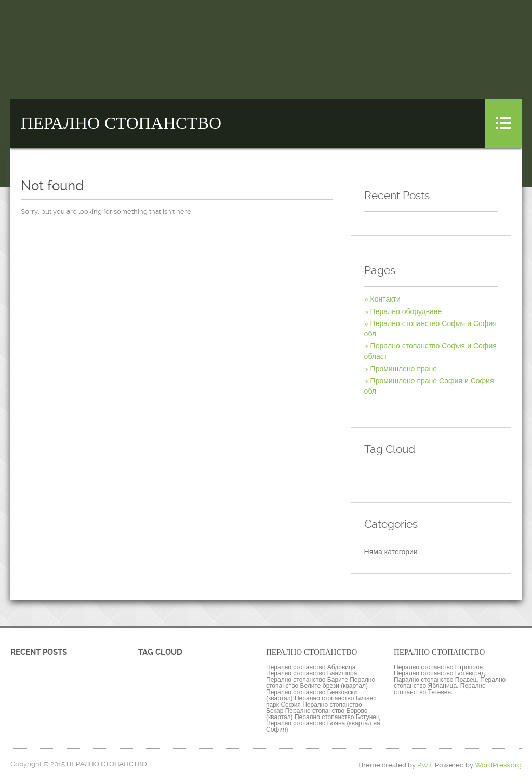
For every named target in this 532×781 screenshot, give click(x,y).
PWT (425, 765)
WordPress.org (498, 765)
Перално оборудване (406, 311)
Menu (503, 123)
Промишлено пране (404, 369)
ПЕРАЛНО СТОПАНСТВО (121, 123)
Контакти (385, 299)
